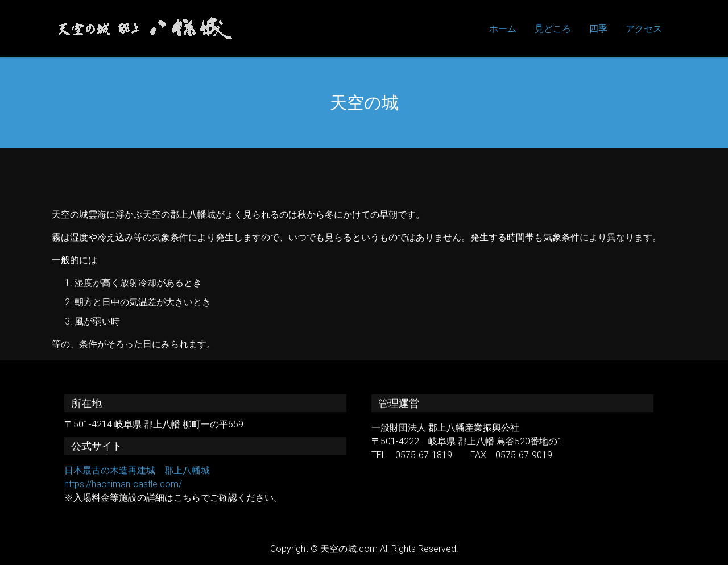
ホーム (503, 29)
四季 (598, 29)
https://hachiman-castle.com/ (123, 484)
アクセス (644, 29)
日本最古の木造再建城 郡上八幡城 (137, 470)
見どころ (553, 29)
